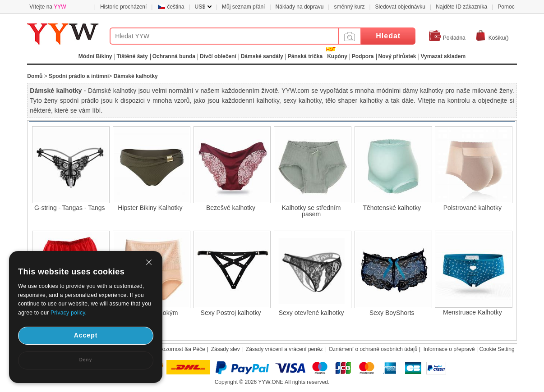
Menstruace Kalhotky (473, 312)
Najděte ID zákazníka (461, 7)
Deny (86, 360)
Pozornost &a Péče (182, 349)
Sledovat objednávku (400, 7)
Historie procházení (123, 7)
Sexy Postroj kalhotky (231, 313)
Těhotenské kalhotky (392, 208)
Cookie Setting (497, 349)
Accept (86, 335)
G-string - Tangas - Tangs (70, 208)
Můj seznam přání (243, 7)
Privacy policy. (69, 313)
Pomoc (506, 7)
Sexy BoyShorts (392, 313)
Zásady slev (226, 349)
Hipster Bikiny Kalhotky (150, 208)
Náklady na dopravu (300, 7)
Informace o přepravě (449, 349)
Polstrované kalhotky (473, 208)
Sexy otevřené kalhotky (311, 313)
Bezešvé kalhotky (231, 208)
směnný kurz (349, 7)
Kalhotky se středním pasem (311, 211)
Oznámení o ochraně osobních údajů (373, 349)
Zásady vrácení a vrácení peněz (284, 349)
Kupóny (337, 56)
